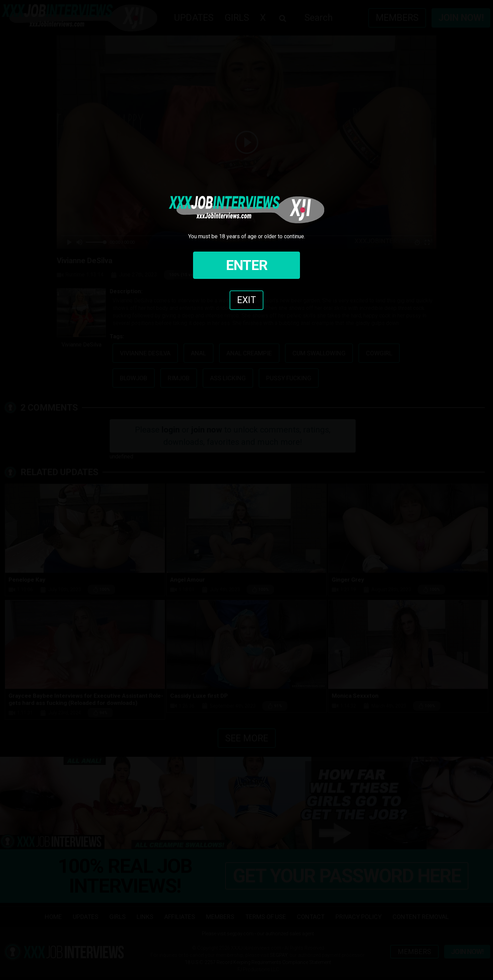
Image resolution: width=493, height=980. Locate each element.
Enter (247, 265)
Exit (246, 300)
